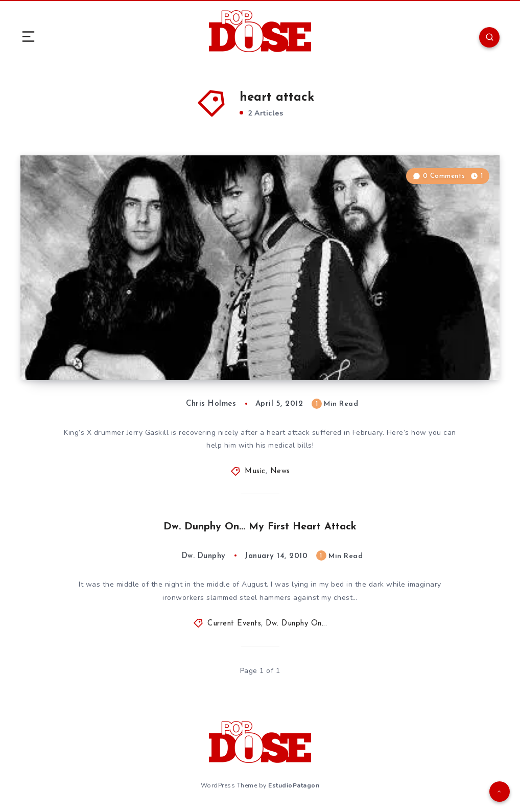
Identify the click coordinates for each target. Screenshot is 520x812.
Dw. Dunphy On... (296, 624)
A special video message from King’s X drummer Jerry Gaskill (166, 342)
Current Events (234, 624)
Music (255, 471)
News (280, 471)
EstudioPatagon (294, 785)
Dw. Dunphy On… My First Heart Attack (260, 527)
